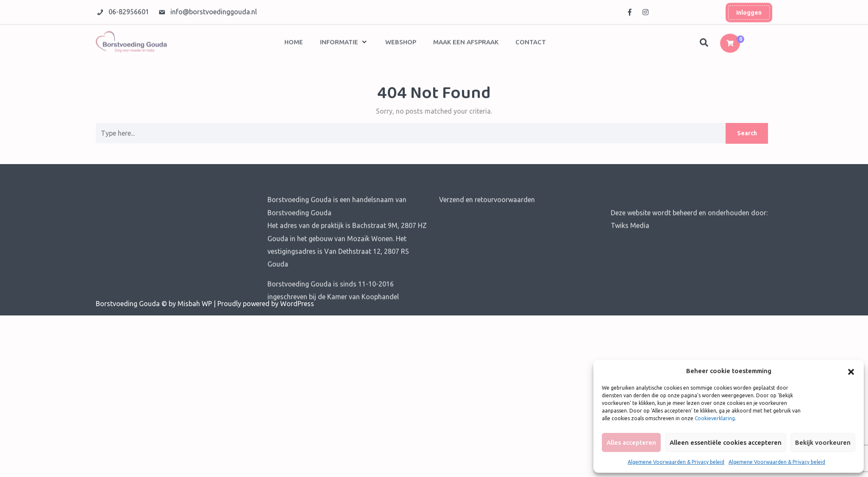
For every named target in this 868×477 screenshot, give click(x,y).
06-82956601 (130, 10)
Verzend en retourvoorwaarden (487, 216)
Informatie (339, 40)
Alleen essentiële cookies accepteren (726, 442)
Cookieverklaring (715, 418)
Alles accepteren (631, 442)
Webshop (401, 40)
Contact (531, 40)
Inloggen (749, 11)
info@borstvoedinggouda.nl (214, 10)
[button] (851, 371)
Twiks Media (630, 242)
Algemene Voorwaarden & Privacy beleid (676, 462)
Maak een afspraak (466, 40)
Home (294, 40)
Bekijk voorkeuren (823, 442)
